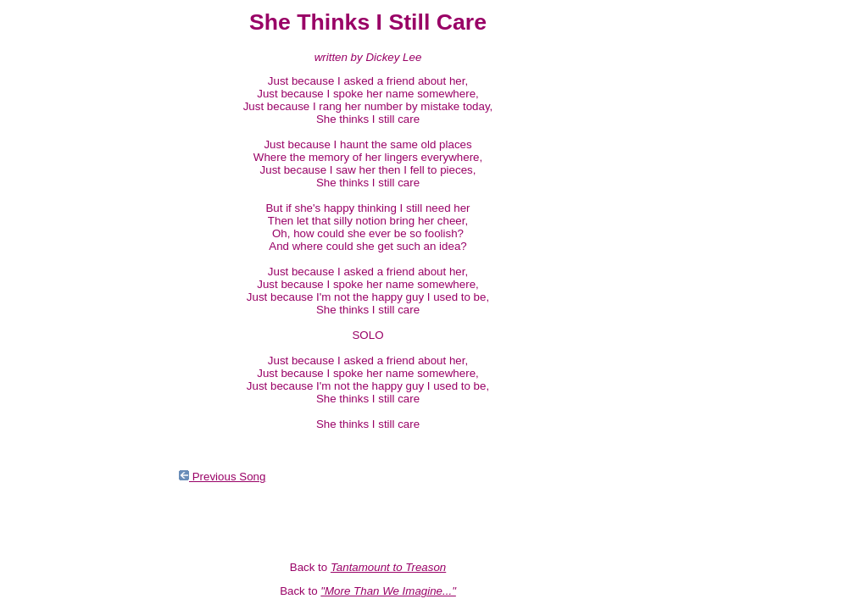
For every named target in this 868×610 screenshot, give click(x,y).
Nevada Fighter (48, 178)
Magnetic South (49, 153)
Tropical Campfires (56, 293)
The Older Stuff (47, 280)
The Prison (36, 229)
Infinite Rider (41, 255)
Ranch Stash (42, 216)
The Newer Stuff (50, 267)
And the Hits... (45, 204)
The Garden (39, 331)
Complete (33, 318)
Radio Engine (43, 242)
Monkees (32, 356)
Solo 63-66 (36, 344)
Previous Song (222, 477)
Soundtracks (41, 369)
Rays (22, 305)
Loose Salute (42, 166)
